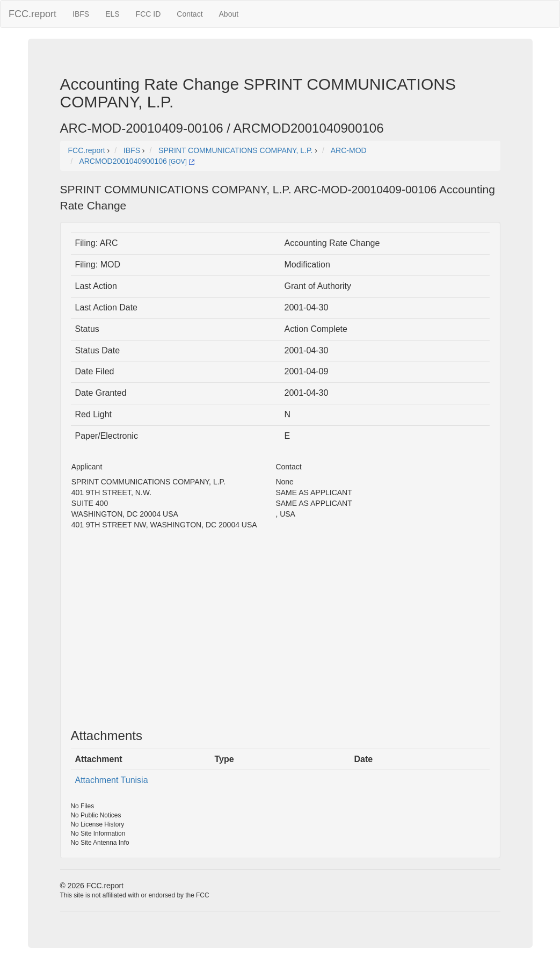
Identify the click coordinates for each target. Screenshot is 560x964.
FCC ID (148, 14)
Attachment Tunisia (112, 780)
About (229, 14)
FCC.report (32, 14)
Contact (190, 14)
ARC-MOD (349, 150)
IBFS (81, 14)
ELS (112, 14)
